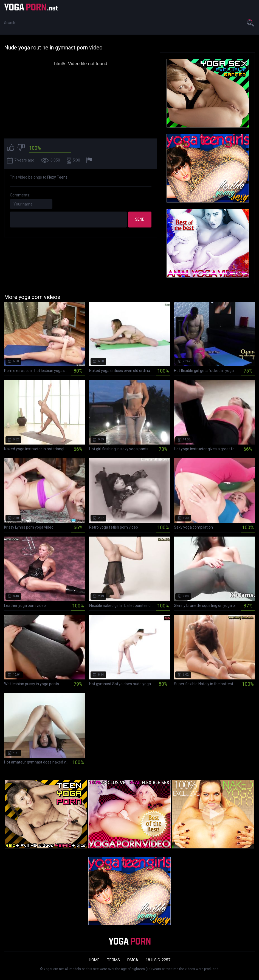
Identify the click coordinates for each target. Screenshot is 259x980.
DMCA (133, 960)
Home (94, 960)
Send (140, 219)
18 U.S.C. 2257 (158, 960)
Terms (113, 960)
